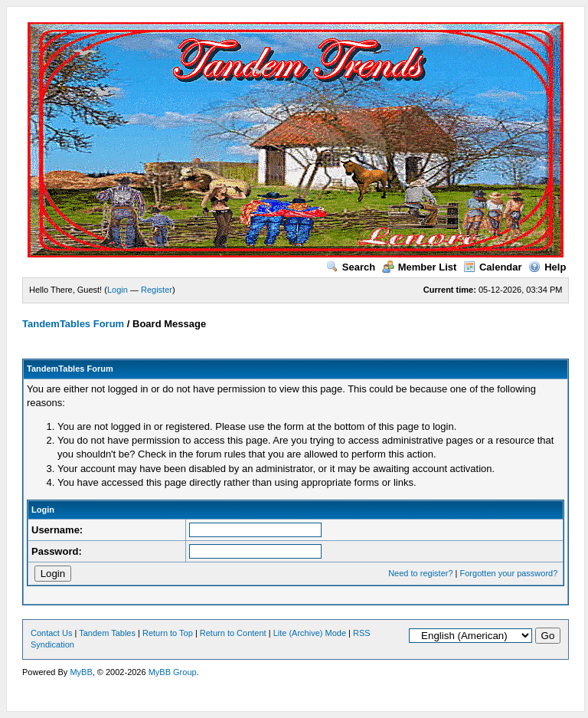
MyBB (81, 672)
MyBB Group (173, 672)
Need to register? (420, 573)
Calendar (493, 267)
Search (351, 267)
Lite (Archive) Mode (310, 633)
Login (118, 290)
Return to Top (168, 633)
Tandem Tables (107, 633)
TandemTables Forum (73, 324)
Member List (420, 267)
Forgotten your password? (509, 573)
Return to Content (233, 633)
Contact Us (51, 633)
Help (547, 267)
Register (157, 290)
